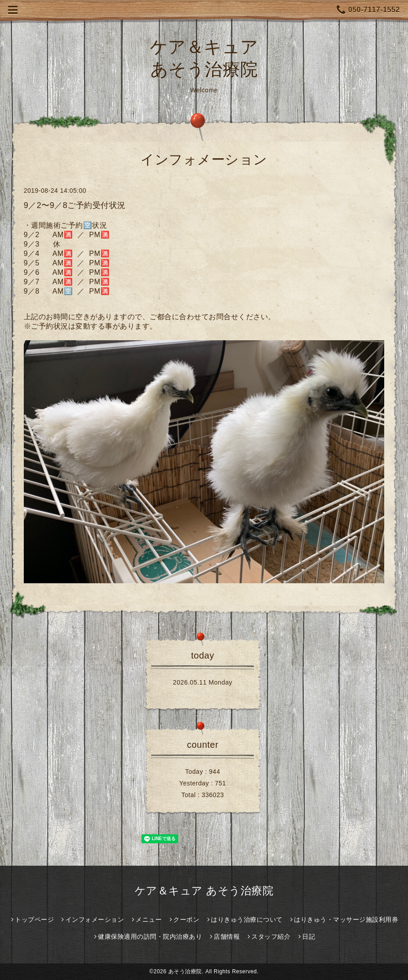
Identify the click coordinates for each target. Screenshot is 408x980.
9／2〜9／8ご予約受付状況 (75, 205)
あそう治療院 (185, 971)
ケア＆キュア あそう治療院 (204, 891)
